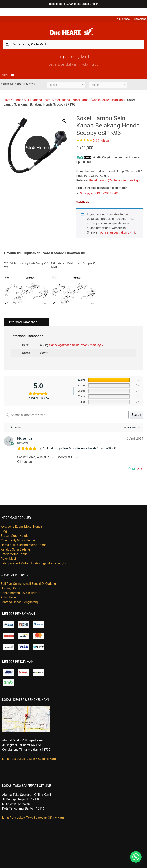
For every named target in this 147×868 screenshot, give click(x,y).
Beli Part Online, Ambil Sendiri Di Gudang (28, 577)
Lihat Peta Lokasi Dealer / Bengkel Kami (29, 752)
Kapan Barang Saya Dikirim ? (20, 586)
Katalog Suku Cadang (15, 543)
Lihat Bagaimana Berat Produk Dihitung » (76, 338)
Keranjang (140, 11)
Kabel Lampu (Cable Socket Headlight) (99, 93)
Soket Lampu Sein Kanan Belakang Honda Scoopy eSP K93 (81, 442)
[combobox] (73, 38)
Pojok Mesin (9, 552)
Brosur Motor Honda (15, 529)
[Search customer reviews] (66, 408)
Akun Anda (123, 11)
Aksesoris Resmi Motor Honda (22, 520)
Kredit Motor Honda (14, 547)
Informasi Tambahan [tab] (23, 315)
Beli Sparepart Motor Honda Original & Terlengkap (34, 557)
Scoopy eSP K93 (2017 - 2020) (101, 187)
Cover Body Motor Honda (18, 534)
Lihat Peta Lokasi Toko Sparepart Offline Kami (33, 811)
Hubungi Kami (10, 582)
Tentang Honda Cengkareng (20, 595)
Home (8, 93)
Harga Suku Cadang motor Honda (24, 538)
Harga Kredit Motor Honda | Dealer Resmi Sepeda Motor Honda (73, 25)
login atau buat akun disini (117, 226)
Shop (18, 93)
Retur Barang (10, 591)
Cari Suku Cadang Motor (18, 78)
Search (136, 408)
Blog (4, 524)
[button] (6, 69)
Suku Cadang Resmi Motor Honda (47, 93)
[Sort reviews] (131, 421)
